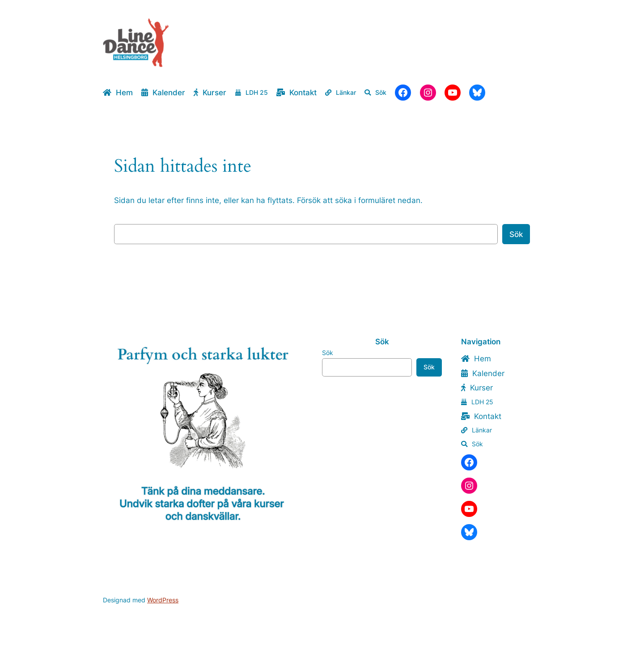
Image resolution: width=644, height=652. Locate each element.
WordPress (163, 600)
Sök (516, 234)
